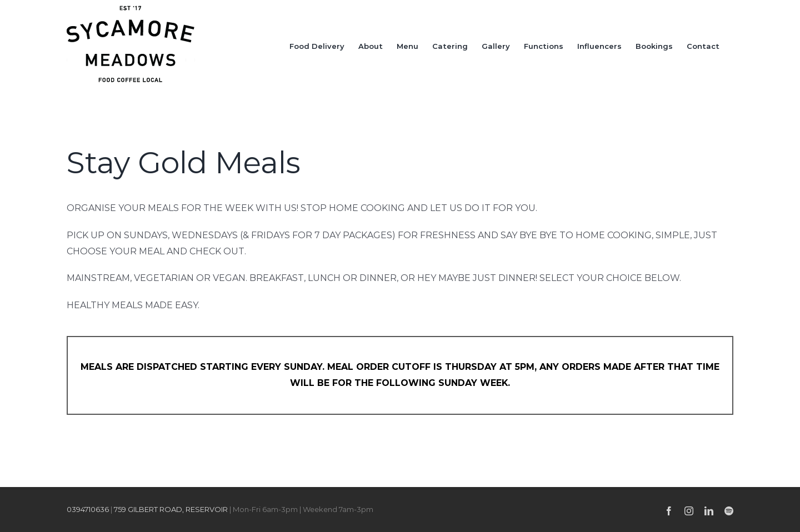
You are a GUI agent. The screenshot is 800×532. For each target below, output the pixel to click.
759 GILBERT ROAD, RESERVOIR (171, 509)
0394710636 (88, 509)
